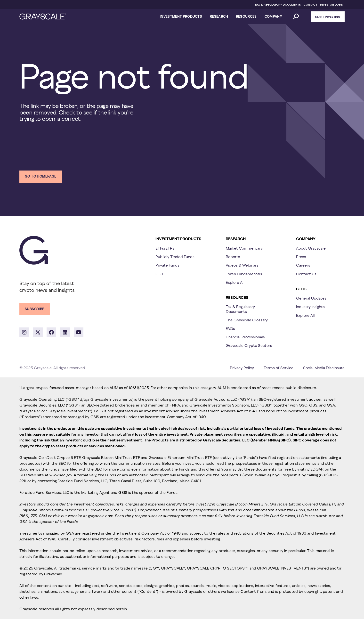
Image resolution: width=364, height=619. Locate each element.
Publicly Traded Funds (175, 257)
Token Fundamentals (244, 274)
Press (301, 257)
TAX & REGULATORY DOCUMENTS (278, 4)
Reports (233, 257)
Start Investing (328, 17)
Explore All (235, 282)
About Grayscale (311, 248)
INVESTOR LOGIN (332, 4)
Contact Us (306, 274)
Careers (303, 265)
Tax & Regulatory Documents (240, 309)
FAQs (230, 328)
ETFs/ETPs (165, 248)
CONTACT (310, 4)
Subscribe (35, 309)
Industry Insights (310, 307)
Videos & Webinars (242, 265)
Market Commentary (244, 248)
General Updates (311, 298)
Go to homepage (41, 176)
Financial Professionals (245, 337)
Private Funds (167, 265)
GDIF (160, 274)
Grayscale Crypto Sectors (249, 345)
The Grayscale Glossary (247, 320)
